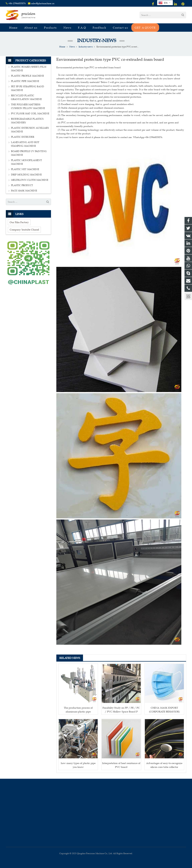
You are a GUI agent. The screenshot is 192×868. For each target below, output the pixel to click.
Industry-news (96, 40)
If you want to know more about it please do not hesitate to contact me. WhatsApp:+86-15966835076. (110, 137)
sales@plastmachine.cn (43, 3)
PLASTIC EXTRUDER (23, 137)
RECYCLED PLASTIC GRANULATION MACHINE (26, 97)
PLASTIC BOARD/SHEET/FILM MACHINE (29, 69)
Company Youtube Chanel (24, 230)
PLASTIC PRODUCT (22, 185)
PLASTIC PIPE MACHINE (25, 81)
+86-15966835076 (17, 3)
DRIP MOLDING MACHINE (26, 175)
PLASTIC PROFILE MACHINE (27, 76)
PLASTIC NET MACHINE (25, 169)
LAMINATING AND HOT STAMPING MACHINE (25, 144)
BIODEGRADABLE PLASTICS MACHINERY (27, 121)
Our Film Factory (19, 222)
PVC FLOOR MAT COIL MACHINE (30, 114)
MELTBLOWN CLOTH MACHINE (30, 180)
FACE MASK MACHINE (24, 191)
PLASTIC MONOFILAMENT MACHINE (26, 162)
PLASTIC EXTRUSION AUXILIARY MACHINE (30, 130)
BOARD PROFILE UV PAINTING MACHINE (29, 153)
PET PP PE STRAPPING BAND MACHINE (27, 88)
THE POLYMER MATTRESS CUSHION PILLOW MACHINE (28, 106)
